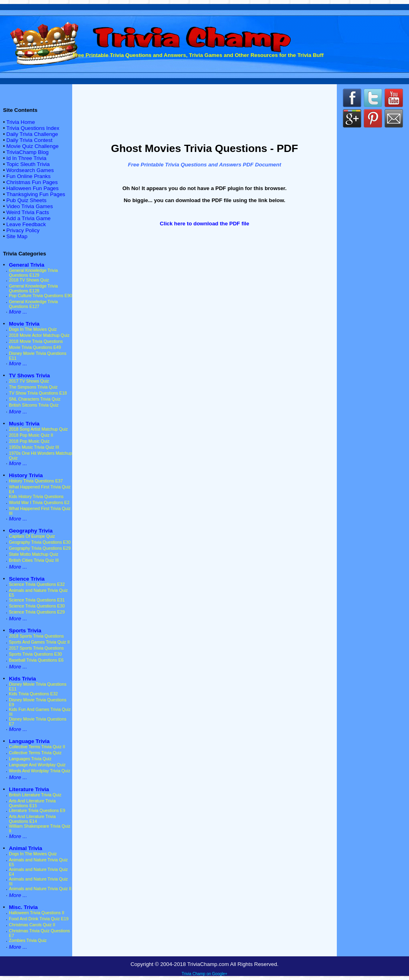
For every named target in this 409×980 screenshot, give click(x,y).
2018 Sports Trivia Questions (36, 636)
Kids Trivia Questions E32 (33, 694)
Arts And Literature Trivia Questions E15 (32, 803)
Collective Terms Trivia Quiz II (37, 747)
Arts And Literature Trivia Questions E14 (32, 819)
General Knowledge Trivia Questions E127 (33, 304)
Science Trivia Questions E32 (37, 584)
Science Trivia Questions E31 (37, 600)
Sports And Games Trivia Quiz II (39, 642)
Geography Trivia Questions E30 (40, 542)
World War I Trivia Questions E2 (39, 502)
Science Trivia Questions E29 (37, 612)
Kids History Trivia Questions (36, 496)
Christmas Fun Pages (32, 182)
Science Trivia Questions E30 (37, 606)
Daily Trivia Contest (29, 140)
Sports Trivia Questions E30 (35, 654)
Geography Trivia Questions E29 (40, 548)
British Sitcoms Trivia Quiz (34, 405)
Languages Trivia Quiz (30, 759)
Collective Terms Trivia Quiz (35, 753)
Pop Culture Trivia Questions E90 (40, 296)
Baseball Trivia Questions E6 (36, 660)
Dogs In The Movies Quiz (33, 329)
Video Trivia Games (30, 206)
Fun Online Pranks (28, 176)
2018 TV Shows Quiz (29, 280)
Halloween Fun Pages (32, 188)
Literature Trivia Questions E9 (37, 810)
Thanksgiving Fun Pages (36, 194)
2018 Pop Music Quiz (29, 441)
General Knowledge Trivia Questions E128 (33, 288)
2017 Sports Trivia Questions (36, 648)
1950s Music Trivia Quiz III (34, 447)
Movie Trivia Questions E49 (35, 347)
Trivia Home (21, 122)
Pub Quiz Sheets (26, 200)
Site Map (17, 236)
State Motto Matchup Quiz (33, 554)
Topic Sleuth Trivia (28, 164)
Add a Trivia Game (28, 218)
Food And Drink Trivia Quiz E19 (39, 919)
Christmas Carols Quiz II (32, 925)
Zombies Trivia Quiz (28, 940)
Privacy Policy (23, 230)
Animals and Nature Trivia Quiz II (40, 889)
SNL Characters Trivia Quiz (35, 399)
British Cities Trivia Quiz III (34, 560)
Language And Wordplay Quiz (37, 765)
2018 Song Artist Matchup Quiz (38, 429)
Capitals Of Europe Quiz (32, 536)
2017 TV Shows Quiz (29, 381)
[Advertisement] (204, 111)
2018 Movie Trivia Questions (36, 341)
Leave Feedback (26, 224)
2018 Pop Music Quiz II (31, 435)
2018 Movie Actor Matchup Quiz (39, 335)
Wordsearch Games (30, 170)
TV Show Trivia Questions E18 (38, 393)
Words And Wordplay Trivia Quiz (39, 771)
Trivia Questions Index (33, 128)
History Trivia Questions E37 (36, 481)
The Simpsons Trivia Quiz (33, 387)
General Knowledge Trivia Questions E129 (33, 273)
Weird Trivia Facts (28, 212)
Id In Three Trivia (26, 158)
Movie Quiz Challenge (32, 146)
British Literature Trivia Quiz (35, 795)
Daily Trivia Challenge (32, 134)
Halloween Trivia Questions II (36, 913)
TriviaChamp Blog (27, 152)
